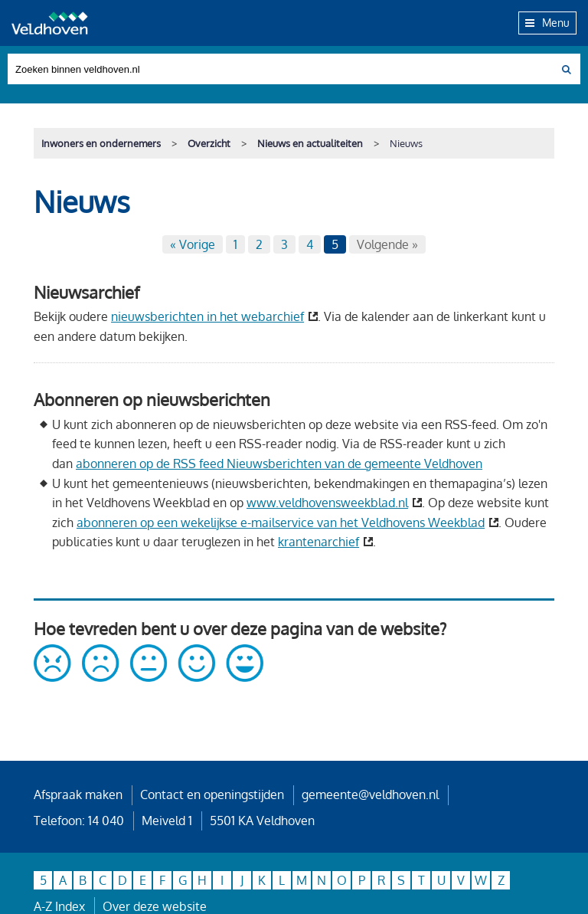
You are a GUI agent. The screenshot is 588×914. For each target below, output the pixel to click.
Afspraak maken (78, 794)
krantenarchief (318, 542)
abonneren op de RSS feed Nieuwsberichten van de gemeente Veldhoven (279, 464)
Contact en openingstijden (212, 794)
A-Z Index (59, 906)
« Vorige (193, 244)
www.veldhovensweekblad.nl (327, 503)
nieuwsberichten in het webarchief (207, 316)
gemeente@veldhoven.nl (370, 794)
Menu (547, 22)
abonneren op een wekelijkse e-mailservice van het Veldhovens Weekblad (281, 523)
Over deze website (155, 906)
